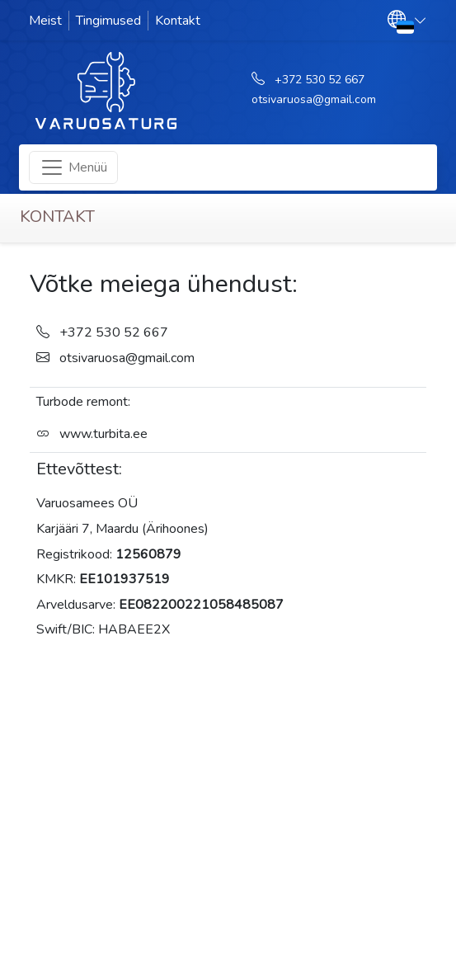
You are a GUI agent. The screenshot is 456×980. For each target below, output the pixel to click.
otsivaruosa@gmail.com (314, 99)
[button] (407, 20)
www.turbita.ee (103, 434)
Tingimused (108, 21)
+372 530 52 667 (320, 80)
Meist (45, 21)
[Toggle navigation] (73, 167)
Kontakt (178, 21)
